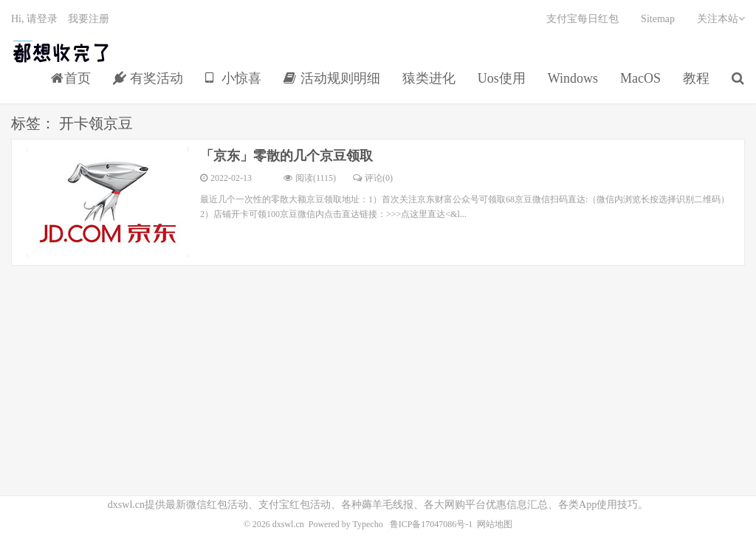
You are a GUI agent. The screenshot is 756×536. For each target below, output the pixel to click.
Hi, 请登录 (34, 19)
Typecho (368, 524)
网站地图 (495, 524)
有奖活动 (148, 78)
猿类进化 (429, 78)
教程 (696, 78)
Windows (573, 78)
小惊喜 (234, 78)
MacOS (640, 78)
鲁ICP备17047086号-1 (432, 524)
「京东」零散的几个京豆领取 (286, 156)
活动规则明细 (332, 78)
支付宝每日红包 (583, 19)
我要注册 (89, 19)
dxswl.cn (288, 524)
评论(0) (373, 178)
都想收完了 (62, 52)
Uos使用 (502, 78)
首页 (71, 78)
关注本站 (721, 19)
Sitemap (658, 19)
